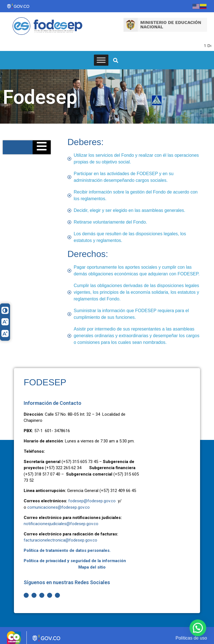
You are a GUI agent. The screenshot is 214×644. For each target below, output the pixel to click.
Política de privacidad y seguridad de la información (75, 557)
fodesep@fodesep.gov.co (92, 497)
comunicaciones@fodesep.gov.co (59, 503)
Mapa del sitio (92, 563)
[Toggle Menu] (101, 56)
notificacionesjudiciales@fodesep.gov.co (61, 520)
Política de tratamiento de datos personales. (67, 546)
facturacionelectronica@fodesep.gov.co (60, 536)
